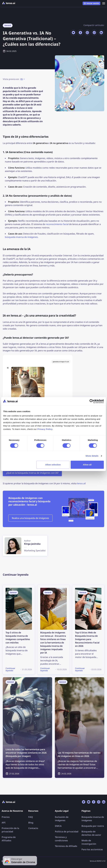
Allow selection (53, 465)
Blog (31, 823)
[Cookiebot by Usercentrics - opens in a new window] (92, 401)
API (4, 823)
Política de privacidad (67, 832)
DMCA (58, 826)
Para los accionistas (92, 849)
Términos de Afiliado (66, 846)
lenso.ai (81, 483)
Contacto (33, 828)
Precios (6, 817)
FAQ (31, 817)
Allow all (87, 465)
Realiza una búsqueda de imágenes (30, 518)
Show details (92, 456)
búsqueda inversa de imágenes (21, 237)
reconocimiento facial (57, 224)
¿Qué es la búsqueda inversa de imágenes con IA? (32, 473)
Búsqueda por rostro (93, 826)
